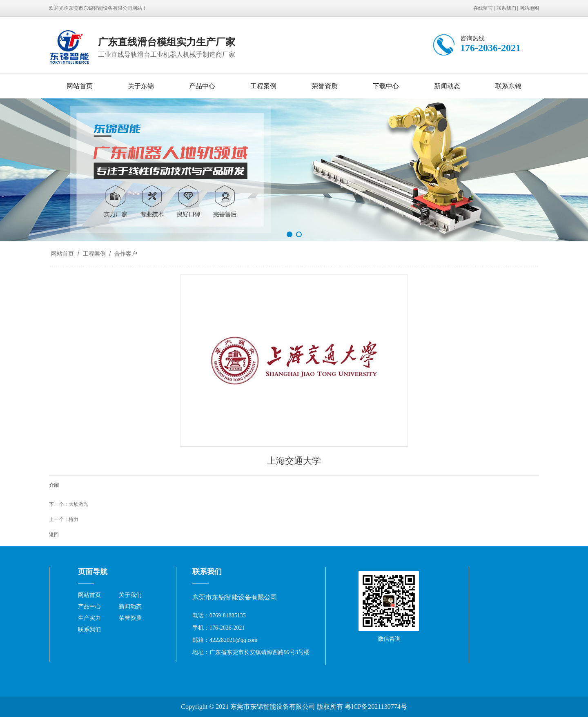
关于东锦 (141, 86)
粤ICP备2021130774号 (376, 707)
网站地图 (529, 8)
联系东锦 (508, 86)
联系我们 (506, 8)
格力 (73, 519)
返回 (54, 534)
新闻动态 (447, 86)
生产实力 (89, 618)
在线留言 (483, 8)
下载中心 (386, 86)
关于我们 (130, 595)
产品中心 (202, 86)
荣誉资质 (325, 86)
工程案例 (263, 86)
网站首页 (80, 86)
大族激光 (78, 504)
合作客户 (125, 254)
